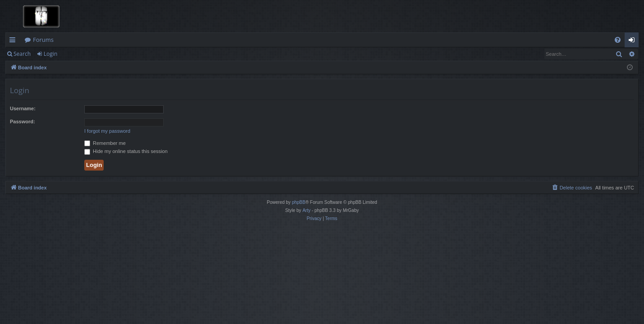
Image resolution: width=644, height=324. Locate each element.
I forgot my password (107, 131)
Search (22, 54)
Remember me (105, 143)
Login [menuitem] (633, 41)
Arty (306, 210)
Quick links (14, 41)
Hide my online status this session (126, 151)
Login (50, 54)
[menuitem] (618, 40)
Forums (43, 40)
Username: (23, 108)
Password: (23, 121)
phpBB (299, 202)
